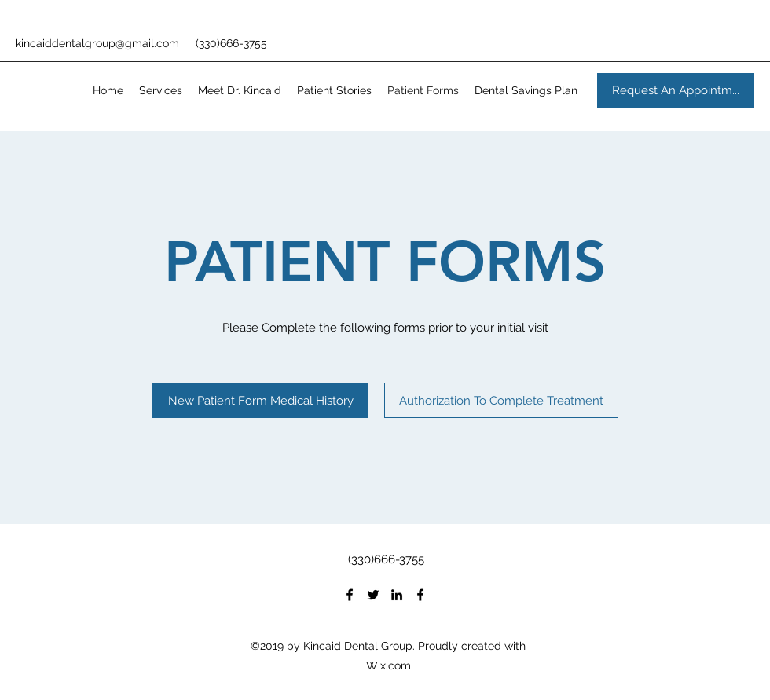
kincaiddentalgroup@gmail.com (97, 43)
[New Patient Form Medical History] (260, 400)
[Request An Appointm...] (676, 91)
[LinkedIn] (397, 595)
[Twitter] (373, 595)
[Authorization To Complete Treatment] (501, 400)
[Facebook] (350, 595)
